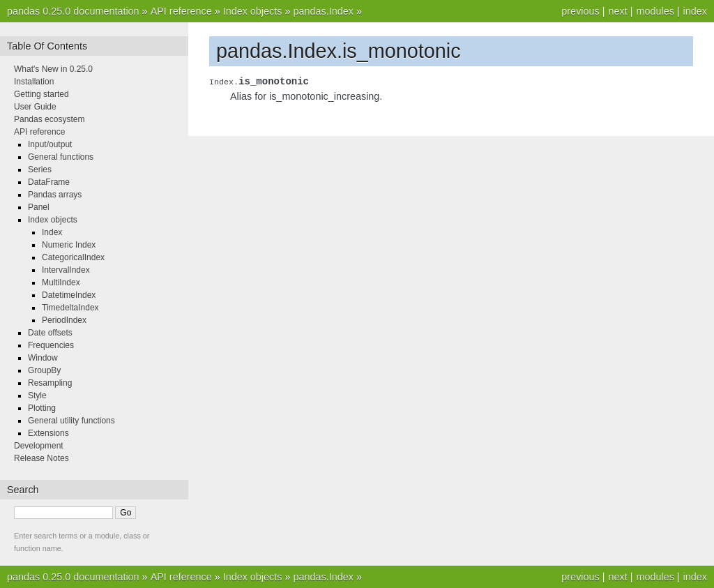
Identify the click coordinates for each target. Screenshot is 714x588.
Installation (34, 82)
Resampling (50, 383)
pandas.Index (323, 11)
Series (40, 169)
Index (52, 232)
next (617, 11)
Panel (39, 207)
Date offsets (50, 333)
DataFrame (49, 182)
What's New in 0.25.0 (53, 69)
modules (655, 11)
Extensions (48, 433)
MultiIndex (61, 282)
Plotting (42, 408)
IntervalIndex (66, 270)
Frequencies (51, 345)
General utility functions (71, 421)
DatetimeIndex (69, 295)
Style (37, 395)
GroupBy (44, 370)
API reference (181, 11)
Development (39, 446)
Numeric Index (69, 245)
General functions (61, 157)
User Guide (35, 107)
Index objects (253, 11)
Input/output (50, 144)
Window (43, 358)
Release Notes (41, 458)
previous (580, 11)
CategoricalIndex (73, 257)
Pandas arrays (55, 195)
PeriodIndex (64, 320)
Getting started (41, 94)
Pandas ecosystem (49, 119)
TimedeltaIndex (70, 308)
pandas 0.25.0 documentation (73, 11)
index (695, 11)
